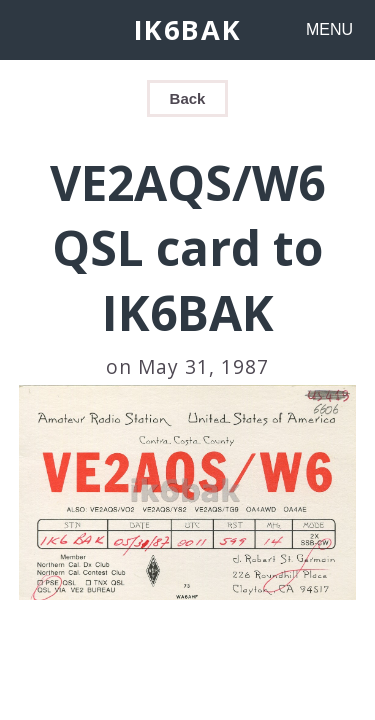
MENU (329, 29)
